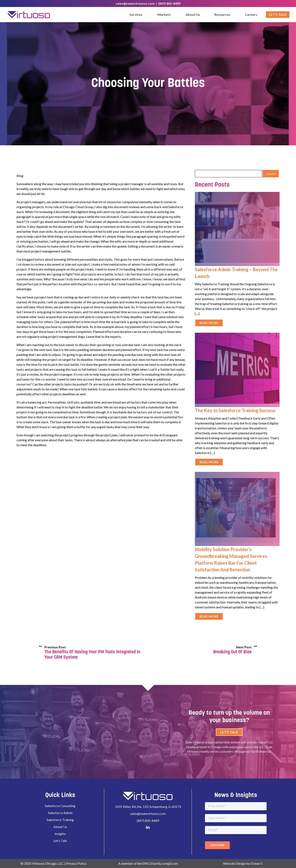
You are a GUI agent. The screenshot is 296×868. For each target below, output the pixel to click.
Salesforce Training (60, 820)
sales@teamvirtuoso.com (135, 3)
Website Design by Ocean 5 (243, 863)
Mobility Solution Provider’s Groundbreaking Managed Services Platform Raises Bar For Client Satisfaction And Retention (231, 560)
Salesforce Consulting (60, 806)
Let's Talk (278, 14)
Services (136, 14)
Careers (251, 14)
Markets (164, 14)
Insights (60, 834)
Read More (209, 323)
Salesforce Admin (60, 813)
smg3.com (171, 863)
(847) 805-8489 (169, 3)
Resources (222, 14)
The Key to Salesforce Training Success (235, 410)
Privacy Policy (76, 863)
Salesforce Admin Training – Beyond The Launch (236, 273)
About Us (193, 14)
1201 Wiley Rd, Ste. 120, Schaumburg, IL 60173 (148, 807)
